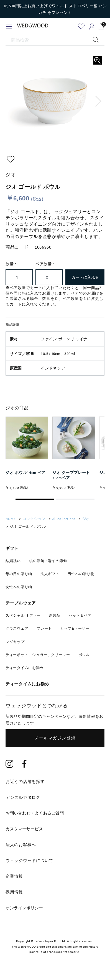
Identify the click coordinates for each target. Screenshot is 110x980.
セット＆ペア (80, 619)
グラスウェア (17, 632)
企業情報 (14, 880)
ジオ (86, 523)
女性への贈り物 (19, 591)
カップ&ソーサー (75, 632)
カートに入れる (85, 277)
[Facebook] (25, 768)
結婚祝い (13, 564)
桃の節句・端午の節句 (48, 564)
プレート (44, 632)
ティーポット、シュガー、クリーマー (38, 658)
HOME (11, 523)
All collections (64, 523)
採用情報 (14, 896)
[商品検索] (55, 40)
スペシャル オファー (23, 619)
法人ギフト (50, 578)
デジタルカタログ (23, 801)
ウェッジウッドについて (30, 864)
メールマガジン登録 (55, 741)
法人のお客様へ (21, 848)
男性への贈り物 (81, 578)
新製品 (55, 619)
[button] (99, 101)
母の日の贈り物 (19, 578)
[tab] (55, 817)
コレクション (34, 523)
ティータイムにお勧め (25, 672)
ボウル (84, 658)
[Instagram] (10, 768)
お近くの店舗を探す (25, 785)
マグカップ (15, 645)
